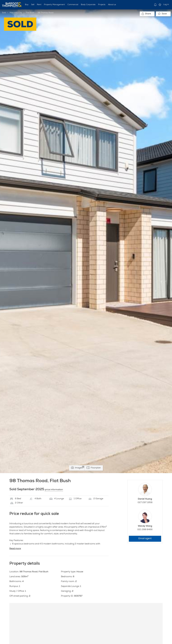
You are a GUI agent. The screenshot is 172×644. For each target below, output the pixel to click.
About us (112, 5)
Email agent (145, 539)
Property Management (54, 5)
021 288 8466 (145, 530)
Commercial (73, 5)
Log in (166, 5)
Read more (15, 549)
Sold (4, 13)
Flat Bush (30, 13)
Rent (39, 5)
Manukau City (16, 13)
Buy (27, 5)
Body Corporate (88, 5)
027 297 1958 (145, 503)
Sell (33, 5)
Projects (102, 5)
